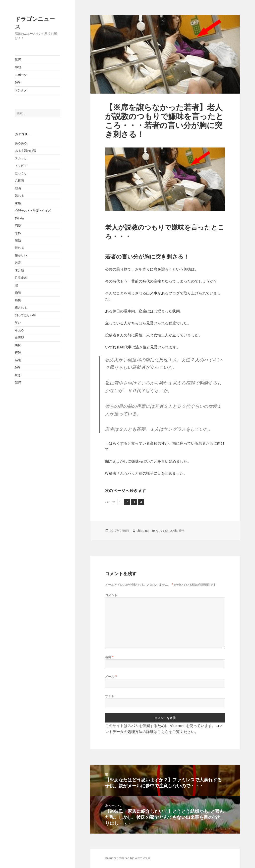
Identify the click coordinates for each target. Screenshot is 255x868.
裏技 (18, 345)
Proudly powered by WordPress (128, 858)
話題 (18, 360)
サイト (110, 696)
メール (111, 676)
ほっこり (21, 173)
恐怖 (18, 233)
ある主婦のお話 (25, 151)
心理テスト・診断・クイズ (33, 211)
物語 (18, 293)
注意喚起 (21, 278)
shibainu (143, 531)
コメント (111, 595)
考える (19, 330)
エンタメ (21, 90)
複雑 (18, 353)
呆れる (19, 196)
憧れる (19, 248)
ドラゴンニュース (35, 22)
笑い (18, 323)
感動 (18, 67)
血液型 (19, 338)
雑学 (18, 82)
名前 (110, 657)
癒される (21, 308)
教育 (18, 263)
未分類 (19, 270)
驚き (18, 375)
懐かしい (21, 255)
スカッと (21, 158)
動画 (18, 188)
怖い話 (19, 218)
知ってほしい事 (25, 315)
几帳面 (19, 181)
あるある (21, 143)
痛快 (18, 300)
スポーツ (21, 75)
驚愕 (18, 59)
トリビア (21, 166)
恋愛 (18, 225)
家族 (18, 203)
